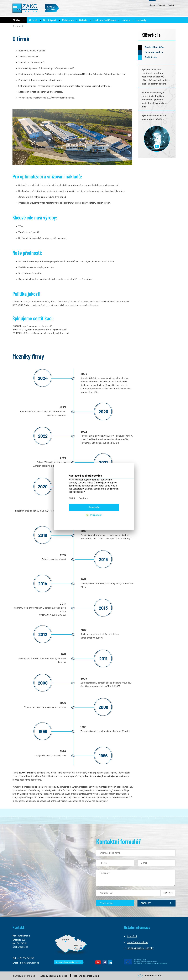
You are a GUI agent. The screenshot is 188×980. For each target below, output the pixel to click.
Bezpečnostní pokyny (137, 942)
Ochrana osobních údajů (86, 976)
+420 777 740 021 (25, 958)
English (171, 5)
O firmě (20, 26)
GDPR (72, 492)
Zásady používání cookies (54, 976)
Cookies (83, 492)
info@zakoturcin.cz (29, 963)
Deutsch (162, 5)
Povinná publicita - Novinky (140, 948)
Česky (152, 5)
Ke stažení (132, 936)
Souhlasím (94, 501)
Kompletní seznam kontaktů (68, 962)
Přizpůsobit (96, 509)
